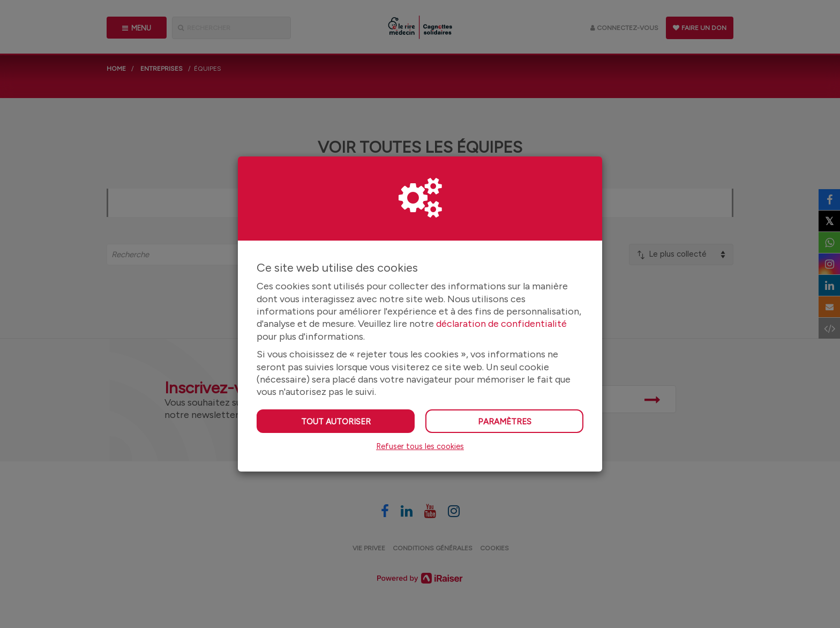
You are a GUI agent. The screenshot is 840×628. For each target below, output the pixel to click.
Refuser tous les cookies (420, 446)
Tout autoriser (336, 422)
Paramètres (505, 422)
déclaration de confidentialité (501, 324)
